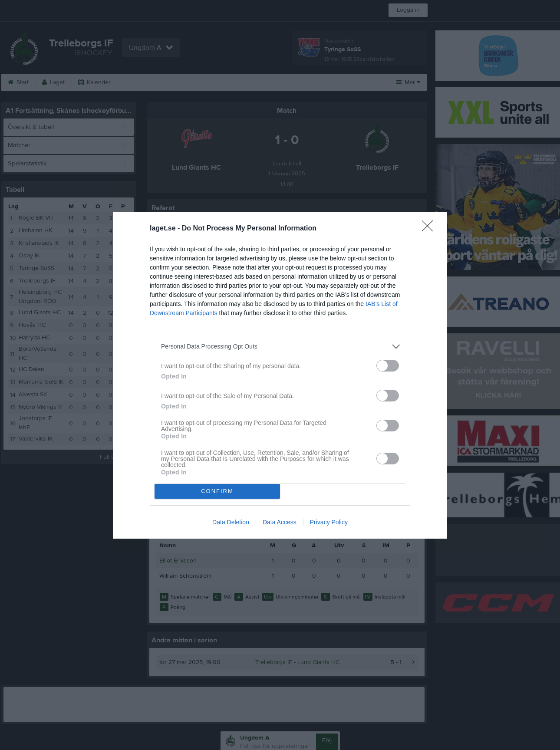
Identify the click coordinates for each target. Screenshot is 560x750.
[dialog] (280, 375)
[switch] (388, 366)
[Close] (430, 229)
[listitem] (280, 347)
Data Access (280, 522)
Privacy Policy (329, 522)
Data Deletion (231, 522)
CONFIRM (217, 491)
